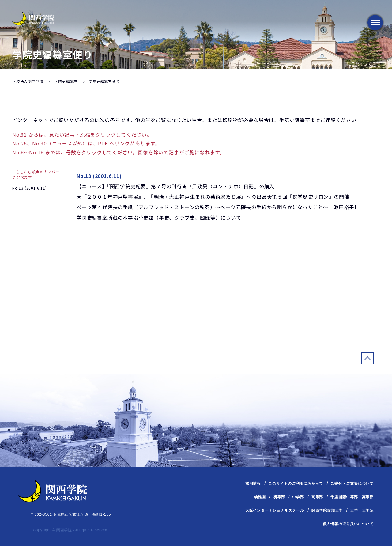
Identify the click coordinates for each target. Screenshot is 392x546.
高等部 (317, 497)
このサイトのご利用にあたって (296, 484)
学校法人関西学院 (28, 81)
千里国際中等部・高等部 (352, 497)
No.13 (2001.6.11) (30, 188)
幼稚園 (260, 497)
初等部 (279, 497)
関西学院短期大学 (327, 510)
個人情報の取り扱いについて (348, 524)
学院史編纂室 (66, 81)
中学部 (298, 497)
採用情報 (253, 484)
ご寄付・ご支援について (352, 484)
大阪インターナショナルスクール (275, 510)
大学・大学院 (362, 510)
